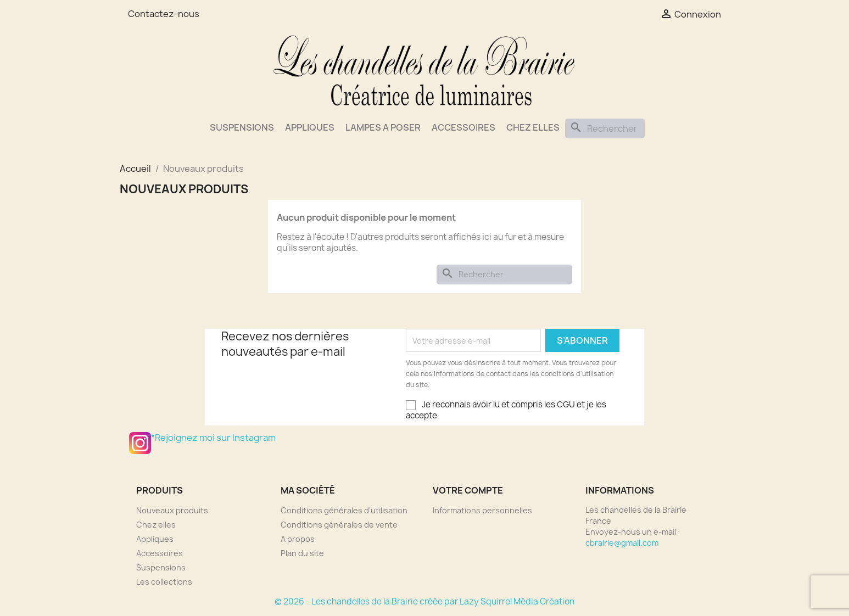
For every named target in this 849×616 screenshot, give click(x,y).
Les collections (164, 582)
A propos (298, 539)
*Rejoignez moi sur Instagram (140, 443)
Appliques (310, 127)
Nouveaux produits (172, 510)
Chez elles (533, 127)
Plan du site (302, 553)
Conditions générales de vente (339, 525)
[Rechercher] (605, 128)
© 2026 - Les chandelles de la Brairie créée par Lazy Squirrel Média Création (424, 601)
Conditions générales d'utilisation (344, 510)
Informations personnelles (482, 510)
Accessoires (463, 127)
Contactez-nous (164, 14)
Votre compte (468, 490)
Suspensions (242, 127)
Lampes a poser (383, 127)
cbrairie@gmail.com (622, 543)
